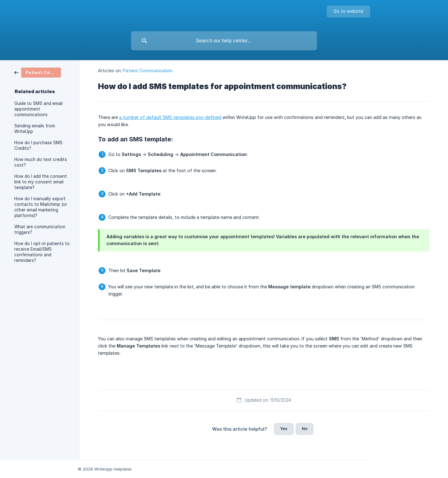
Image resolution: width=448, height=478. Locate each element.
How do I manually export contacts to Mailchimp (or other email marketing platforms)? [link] (41, 207)
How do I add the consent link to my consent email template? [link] (41, 182)
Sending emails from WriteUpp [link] (35, 129)
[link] (38, 72)
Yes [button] (284, 428)
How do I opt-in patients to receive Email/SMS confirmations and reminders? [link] (42, 252)
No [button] (305, 428)
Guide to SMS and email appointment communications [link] (38, 109)
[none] (348, 12)
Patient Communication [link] (148, 71)
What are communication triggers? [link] (40, 230)
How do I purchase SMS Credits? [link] (38, 145)
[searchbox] (224, 41)
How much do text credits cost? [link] (41, 162)
